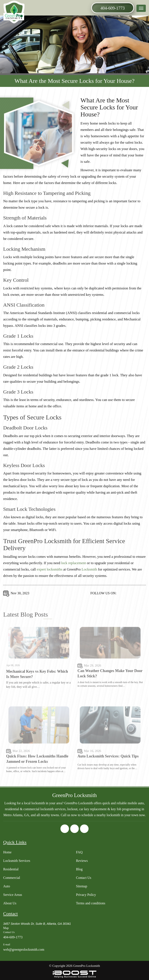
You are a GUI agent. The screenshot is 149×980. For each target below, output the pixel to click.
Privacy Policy (86, 895)
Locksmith (89, 574)
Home (7, 852)
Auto (7, 886)
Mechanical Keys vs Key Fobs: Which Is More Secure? (37, 690)
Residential (11, 869)
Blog (79, 869)
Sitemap (82, 886)
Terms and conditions (91, 903)
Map (6, 928)
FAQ (79, 852)
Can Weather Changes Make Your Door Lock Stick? (110, 689)
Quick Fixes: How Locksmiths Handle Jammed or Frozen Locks (37, 775)
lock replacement (74, 568)
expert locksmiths (50, 574)
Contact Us (84, 878)
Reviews (82, 861)
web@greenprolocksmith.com (24, 950)
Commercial (12, 878)
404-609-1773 (112, 8)
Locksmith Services (17, 861)
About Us (10, 903)
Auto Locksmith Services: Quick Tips (108, 772)
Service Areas (13, 895)
